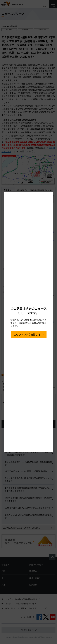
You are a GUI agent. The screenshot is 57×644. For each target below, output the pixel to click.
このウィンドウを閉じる (27, 334)
